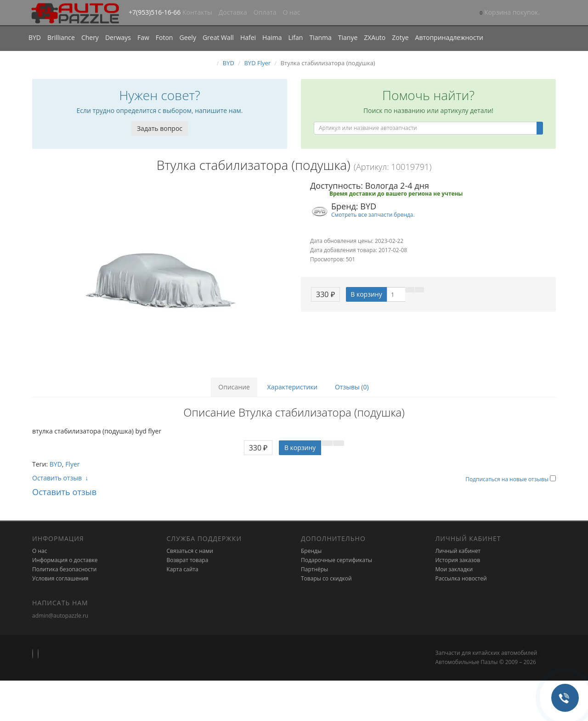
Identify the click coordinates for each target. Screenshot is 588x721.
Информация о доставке (65, 560)
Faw (143, 37)
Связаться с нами (190, 551)
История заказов (458, 560)
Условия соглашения (60, 578)
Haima (272, 37)
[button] (510, 13)
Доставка (233, 12)
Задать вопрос (160, 128)
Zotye (400, 37)
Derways (118, 37)
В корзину (366, 294)
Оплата (265, 12)
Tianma (320, 37)
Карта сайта (183, 569)
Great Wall (218, 37)
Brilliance (61, 37)
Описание (234, 387)
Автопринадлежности (449, 37)
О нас (292, 12)
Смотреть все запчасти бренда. (373, 214)
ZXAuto (375, 37)
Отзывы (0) (352, 387)
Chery (90, 37)
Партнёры (314, 569)
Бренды (311, 551)
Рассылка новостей (461, 578)
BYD (35, 37)
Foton (164, 37)
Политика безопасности (64, 569)
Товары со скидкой (326, 578)
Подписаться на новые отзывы (508, 479)
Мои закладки (454, 569)
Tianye (348, 37)
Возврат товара (188, 560)
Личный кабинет (458, 551)
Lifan (295, 37)
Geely (187, 37)
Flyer (72, 464)
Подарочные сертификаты (336, 560)
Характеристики (293, 387)
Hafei (248, 37)
